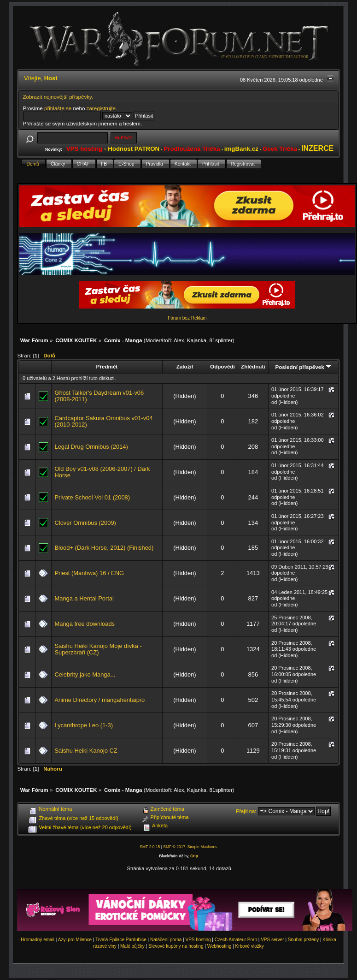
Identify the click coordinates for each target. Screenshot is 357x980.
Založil (185, 366)
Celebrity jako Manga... (85, 674)
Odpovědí (222, 366)
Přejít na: (246, 811)
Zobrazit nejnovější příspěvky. (58, 97)
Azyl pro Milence (75, 940)
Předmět (107, 366)
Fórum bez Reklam (187, 318)
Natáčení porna (166, 940)
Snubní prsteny (303, 940)
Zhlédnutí (253, 366)
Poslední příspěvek (303, 367)
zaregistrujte (101, 108)
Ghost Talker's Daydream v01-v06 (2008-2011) (99, 396)
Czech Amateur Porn (236, 940)
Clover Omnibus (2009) (85, 523)
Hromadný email (38, 940)
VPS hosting (198, 940)
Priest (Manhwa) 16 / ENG (89, 573)
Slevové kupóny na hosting (176, 946)
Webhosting (219, 946)
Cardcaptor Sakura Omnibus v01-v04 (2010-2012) (103, 421)
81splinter (221, 340)
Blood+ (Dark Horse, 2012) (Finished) (104, 548)
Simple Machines (202, 847)
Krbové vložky (249, 946)
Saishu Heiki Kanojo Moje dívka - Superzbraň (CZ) (98, 649)
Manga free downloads (85, 624)
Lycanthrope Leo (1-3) (84, 725)
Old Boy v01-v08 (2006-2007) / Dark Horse (102, 472)
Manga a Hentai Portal (84, 598)
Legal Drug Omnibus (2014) (91, 447)
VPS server (272, 940)
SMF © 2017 (174, 847)
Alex (179, 340)
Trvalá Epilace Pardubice (121, 940)
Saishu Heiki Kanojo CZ (86, 751)
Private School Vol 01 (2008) (92, 497)
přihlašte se (58, 108)
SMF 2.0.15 (150, 847)
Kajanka (197, 340)
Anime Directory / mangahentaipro (99, 700)
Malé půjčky (132, 946)
